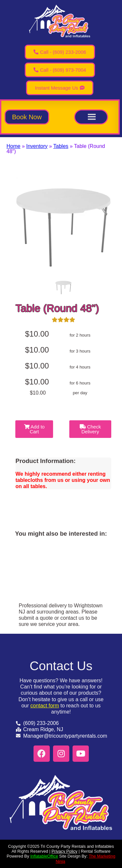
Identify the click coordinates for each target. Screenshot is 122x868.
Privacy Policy (64, 851)
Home (14, 146)
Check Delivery (90, 429)
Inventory (37, 146)
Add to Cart (34, 429)
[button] (27, 117)
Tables (61, 146)
